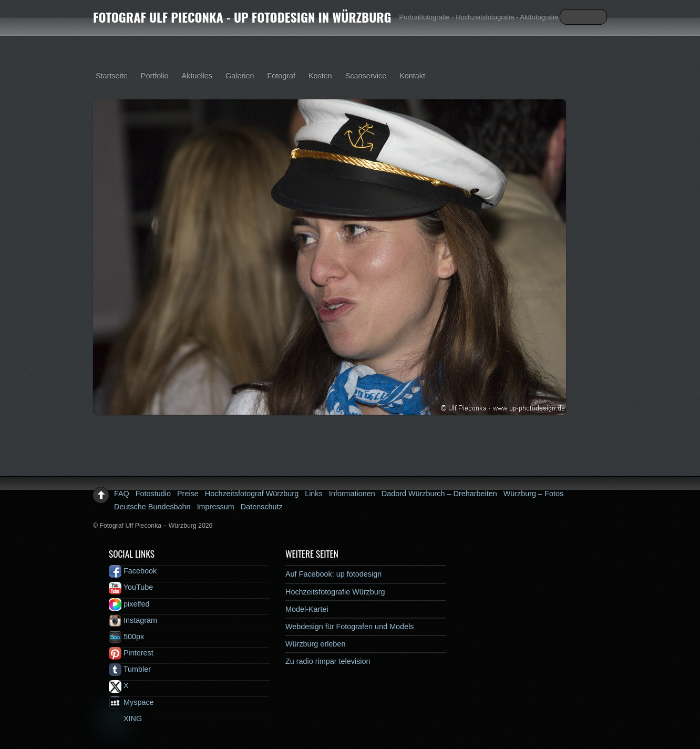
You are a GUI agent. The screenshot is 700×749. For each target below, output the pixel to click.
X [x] (119, 685)
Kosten (320, 76)
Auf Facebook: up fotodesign (333, 574)
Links (314, 494)
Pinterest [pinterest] (131, 653)
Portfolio (155, 76)
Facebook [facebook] (133, 571)
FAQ (122, 494)
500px (126, 637)
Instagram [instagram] (133, 620)
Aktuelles (197, 76)
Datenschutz (262, 507)
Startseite (112, 76)
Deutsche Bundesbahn (152, 507)
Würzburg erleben (315, 644)
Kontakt (412, 76)
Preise (188, 494)
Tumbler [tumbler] (130, 669)
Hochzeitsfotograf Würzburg (252, 494)
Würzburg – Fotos (533, 494)
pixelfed (129, 604)
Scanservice (366, 76)
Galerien (240, 76)
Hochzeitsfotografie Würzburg (335, 592)
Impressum (216, 507)
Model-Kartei (307, 609)
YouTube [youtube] (131, 587)
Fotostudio (153, 494)
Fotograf (281, 76)
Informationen (352, 494)
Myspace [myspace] (131, 702)
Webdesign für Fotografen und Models (350, 627)
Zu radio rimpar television (328, 661)
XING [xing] (125, 719)
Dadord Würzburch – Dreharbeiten (439, 494)
